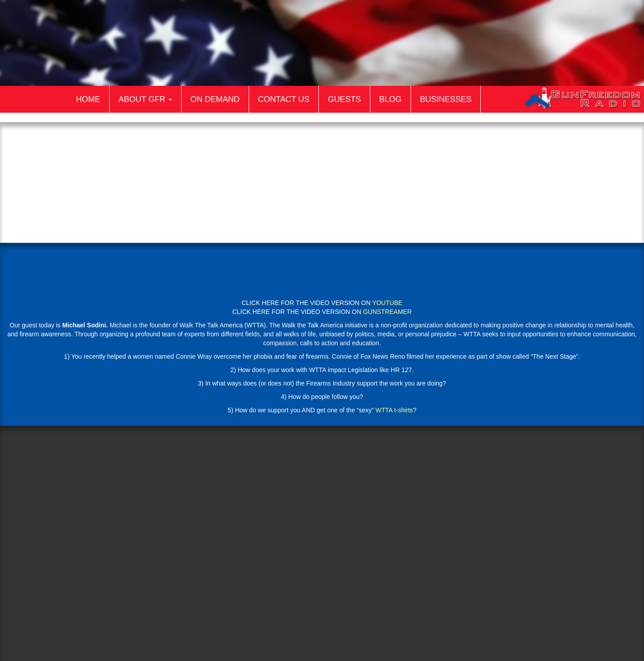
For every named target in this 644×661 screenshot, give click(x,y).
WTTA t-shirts (394, 410)
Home (88, 99)
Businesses (446, 99)
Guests (344, 99)
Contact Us (284, 99)
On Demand (215, 99)
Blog (390, 99)
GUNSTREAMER (388, 312)
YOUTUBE (387, 303)
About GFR (145, 99)
